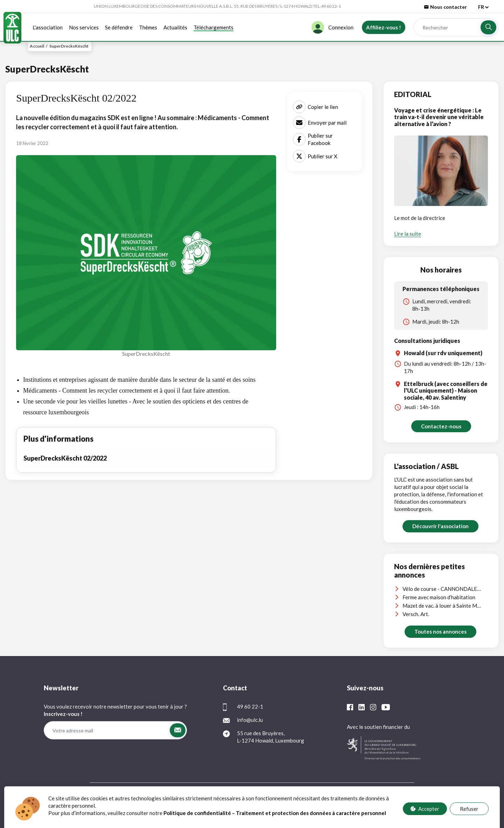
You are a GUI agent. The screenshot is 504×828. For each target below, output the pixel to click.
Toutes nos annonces (440, 632)
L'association (48, 27)
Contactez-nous (441, 426)
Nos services (84, 27)
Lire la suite (408, 234)
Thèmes (148, 27)
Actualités (175, 27)
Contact (289, 798)
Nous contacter (446, 7)
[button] (488, 27)
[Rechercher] (447, 27)
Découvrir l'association (440, 526)
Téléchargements (213, 27)
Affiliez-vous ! (384, 27)
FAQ (267, 798)
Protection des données (231, 798)
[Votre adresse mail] (107, 730)
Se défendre (119, 27)
